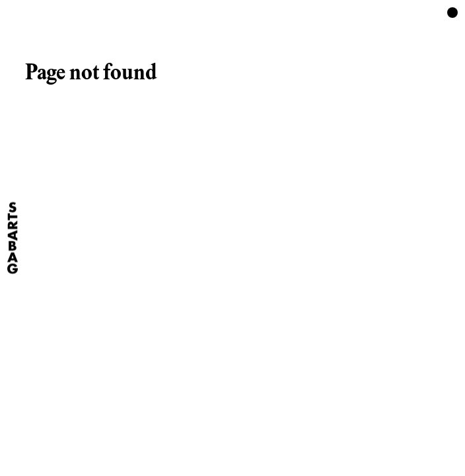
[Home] (13, 238)
